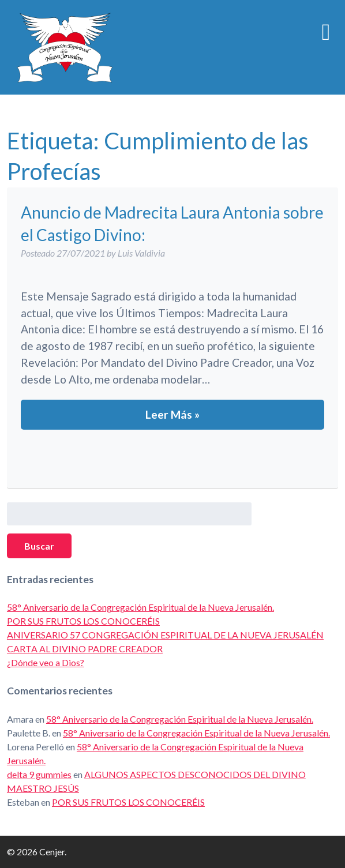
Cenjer (65, 47)
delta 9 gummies (39, 774)
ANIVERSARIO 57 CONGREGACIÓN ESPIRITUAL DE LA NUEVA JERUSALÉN (165, 635)
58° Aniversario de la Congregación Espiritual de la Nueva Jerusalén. (140, 607)
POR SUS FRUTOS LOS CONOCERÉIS (83, 621)
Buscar (39, 546)
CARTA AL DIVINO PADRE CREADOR (85, 649)
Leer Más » (172, 414)
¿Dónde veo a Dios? (46, 662)
